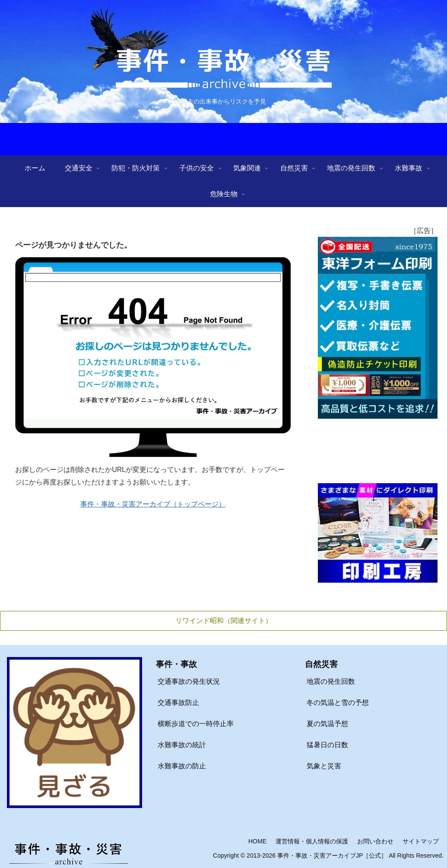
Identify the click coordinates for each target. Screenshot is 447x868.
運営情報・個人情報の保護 (312, 841)
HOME (257, 841)
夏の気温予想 (327, 724)
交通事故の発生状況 (189, 682)
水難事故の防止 (182, 766)
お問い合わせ (375, 841)
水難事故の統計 (182, 745)
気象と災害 (324, 766)
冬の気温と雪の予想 (338, 703)
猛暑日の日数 (327, 745)
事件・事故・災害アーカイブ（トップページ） (153, 504)
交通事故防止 (178, 703)
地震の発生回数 (331, 682)
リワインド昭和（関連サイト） (224, 621)
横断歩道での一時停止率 (196, 724)
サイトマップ (421, 841)
